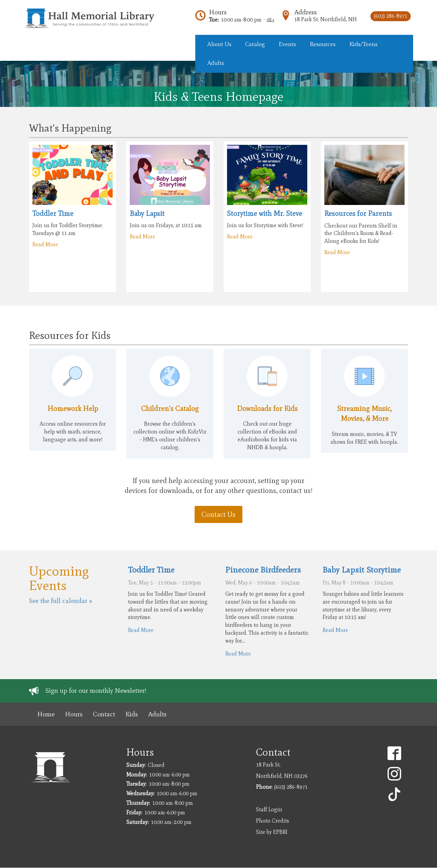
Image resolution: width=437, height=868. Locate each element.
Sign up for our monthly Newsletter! (96, 691)
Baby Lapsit (147, 213)
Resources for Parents (358, 213)
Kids (132, 714)
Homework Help (73, 408)
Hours (218, 12)
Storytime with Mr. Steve (265, 213)
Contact (104, 714)
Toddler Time (53, 213)
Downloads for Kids (267, 408)
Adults (157, 714)
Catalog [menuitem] (255, 44)
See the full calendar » (61, 601)
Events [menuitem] (287, 44)
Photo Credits (273, 821)
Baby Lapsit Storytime (362, 570)
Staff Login (269, 809)
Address (306, 12)
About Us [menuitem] (219, 44)
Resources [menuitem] (323, 44)
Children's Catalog (170, 408)
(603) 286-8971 (391, 16)
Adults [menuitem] (216, 63)
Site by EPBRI (272, 832)
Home (46, 714)
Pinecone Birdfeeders (263, 570)
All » (271, 20)
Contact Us (218, 514)
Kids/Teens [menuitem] (363, 44)
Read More (45, 244)
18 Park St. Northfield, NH (326, 19)
